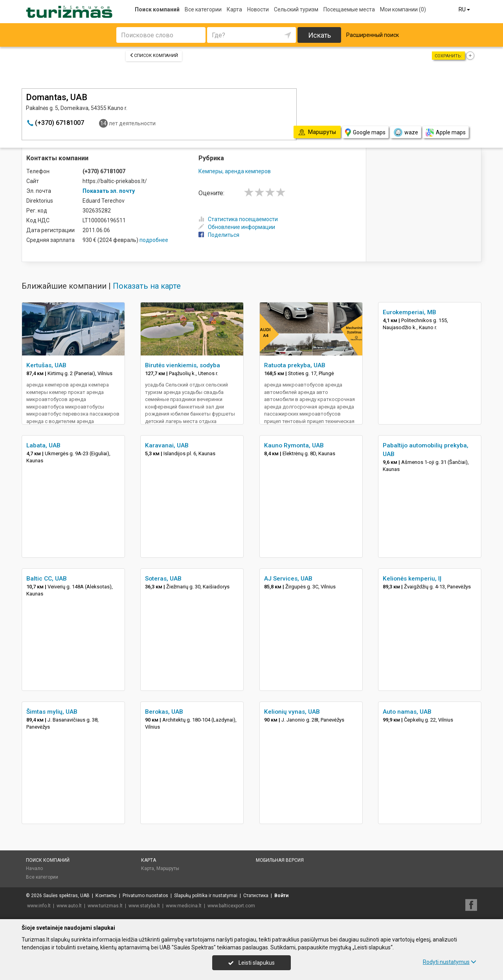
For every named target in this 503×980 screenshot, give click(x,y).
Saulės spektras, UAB (66, 896)
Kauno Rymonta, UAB (294, 445)
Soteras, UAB (163, 579)
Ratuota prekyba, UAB (295, 365)
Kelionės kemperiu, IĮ (412, 579)
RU (465, 9)
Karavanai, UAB (167, 445)
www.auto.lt (69, 906)
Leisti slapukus (251, 963)
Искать (319, 35)
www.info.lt (39, 906)
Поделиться (219, 235)
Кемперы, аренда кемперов (235, 171)
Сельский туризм (296, 9)
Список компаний (154, 56)
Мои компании (403, 9)
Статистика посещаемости (238, 219)
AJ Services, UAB (288, 579)
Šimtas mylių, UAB (52, 712)
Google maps (365, 133)
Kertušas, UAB (46, 365)
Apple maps (446, 133)
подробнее (154, 240)
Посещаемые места (349, 9)
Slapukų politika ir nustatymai (206, 896)
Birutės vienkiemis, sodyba (183, 365)
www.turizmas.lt (105, 906)
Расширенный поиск (373, 35)
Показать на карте (147, 286)
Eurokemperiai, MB (409, 312)
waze (406, 132)
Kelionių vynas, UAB (292, 712)
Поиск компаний (157, 9)
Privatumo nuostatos (145, 896)
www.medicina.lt (184, 906)
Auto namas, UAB (407, 712)
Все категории (203, 9)
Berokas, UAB (164, 712)
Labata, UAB (43, 445)
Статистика (256, 896)
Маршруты (168, 868)
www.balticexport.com (231, 906)
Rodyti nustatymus (450, 962)
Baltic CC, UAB (47, 579)
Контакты (106, 896)
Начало (34, 868)
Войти (281, 896)
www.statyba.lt (144, 906)
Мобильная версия (280, 860)
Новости (258, 9)
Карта (234, 9)
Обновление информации (237, 227)
